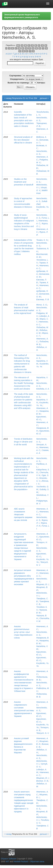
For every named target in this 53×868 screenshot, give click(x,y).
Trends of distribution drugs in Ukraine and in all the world (23, 442)
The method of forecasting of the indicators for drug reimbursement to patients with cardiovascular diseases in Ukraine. (23, 364)
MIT (7, 861)
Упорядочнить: (17, 79)
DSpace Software (9, 859)
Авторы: (41, 83)
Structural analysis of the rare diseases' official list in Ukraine (23, 140)
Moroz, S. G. (42, 305)
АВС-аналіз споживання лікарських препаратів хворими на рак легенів (23, 514)
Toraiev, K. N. (42, 240)
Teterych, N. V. (43, 733)
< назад (8, 98)
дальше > (44, 98)
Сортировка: (16, 76)
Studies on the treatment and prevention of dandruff (24, 182)
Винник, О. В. (42, 781)
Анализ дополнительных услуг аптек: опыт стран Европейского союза (23, 632)
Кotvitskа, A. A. (43, 389)
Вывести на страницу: (19, 83)
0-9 (18, 45)
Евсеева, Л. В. (43, 299)
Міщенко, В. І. (43, 584)
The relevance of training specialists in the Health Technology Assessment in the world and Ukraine (24, 383)
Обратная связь (37, 861)
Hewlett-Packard (21, 861)
